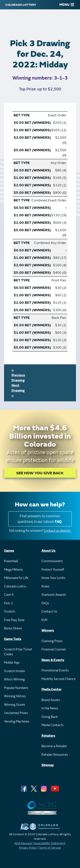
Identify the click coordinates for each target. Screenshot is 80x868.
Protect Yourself (53, 570)
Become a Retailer (54, 746)
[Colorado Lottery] (21, 5)
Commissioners (52, 561)
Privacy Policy (28, 848)
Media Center (51, 689)
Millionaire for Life (16, 578)
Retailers (48, 736)
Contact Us (49, 612)
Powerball (11, 561)
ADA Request (23, 843)
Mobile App (12, 663)
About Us (49, 551)
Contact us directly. (57, 531)
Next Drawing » (18, 391)
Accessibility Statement (50, 843)
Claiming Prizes (52, 641)
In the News (50, 708)
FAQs (45, 603)
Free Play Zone (14, 620)
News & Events (53, 660)
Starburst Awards (54, 595)
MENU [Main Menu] (67, 5)
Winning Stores (15, 705)
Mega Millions (13, 570)
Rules (45, 587)
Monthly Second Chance (59, 679)
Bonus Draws (13, 628)
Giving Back (50, 717)
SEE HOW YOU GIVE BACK (40, 473)
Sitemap (48, 765)
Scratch (10, 612)
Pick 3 (8, 603)
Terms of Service (50, 848)
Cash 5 (9, 595)
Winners (48, 631)
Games (9, 551)
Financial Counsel (54, 649)
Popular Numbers (16, 688)
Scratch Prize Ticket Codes (18, 652)
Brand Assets (51, 700)
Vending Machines (17, 722)
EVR (44, 620)
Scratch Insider (15, 671)
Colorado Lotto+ (15, 587)
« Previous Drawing (18, 375)
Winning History (15, 696)
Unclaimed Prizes (16, 713)
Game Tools (13, 639)
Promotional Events (55, 671)
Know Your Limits (53, 578)
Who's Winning (14, 679)
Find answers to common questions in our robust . (40, 519)
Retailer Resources (55, 755)
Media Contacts (53, 725)
